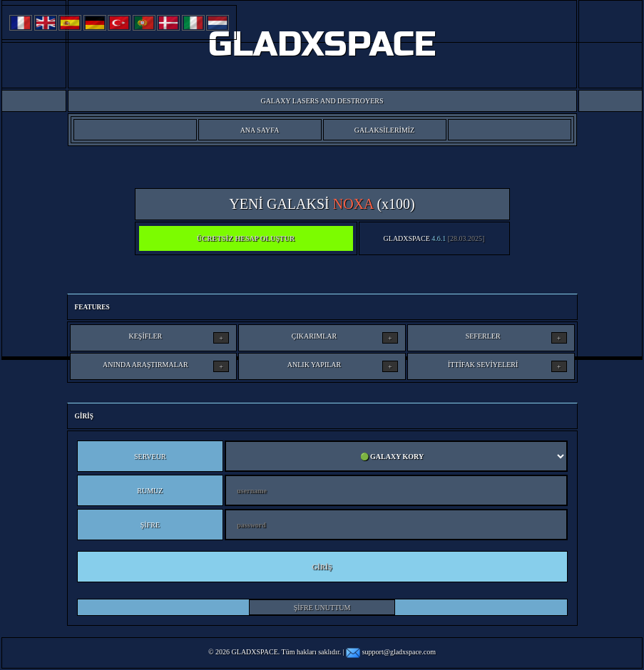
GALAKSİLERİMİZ (384, 130)
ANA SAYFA (260, 130)
